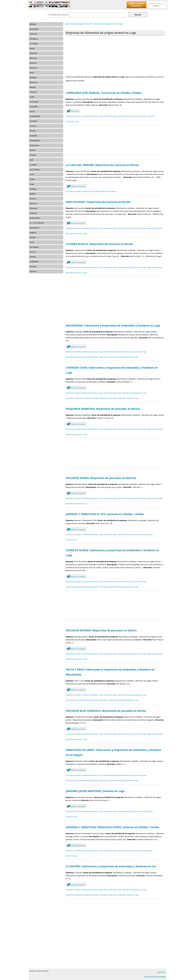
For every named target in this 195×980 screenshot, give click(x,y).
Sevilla (33, 237)
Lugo (32, 184)
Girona (33, 131)
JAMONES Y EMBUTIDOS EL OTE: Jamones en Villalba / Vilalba (105, 514)
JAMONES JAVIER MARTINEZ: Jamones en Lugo (95, 791)
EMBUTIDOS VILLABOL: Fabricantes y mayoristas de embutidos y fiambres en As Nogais (114, 752)
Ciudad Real (35, 116)
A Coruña (34, 44)
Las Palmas (35, 170)
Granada (34, 136)
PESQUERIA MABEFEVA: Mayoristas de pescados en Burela (103, 409)
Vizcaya (33, 266)
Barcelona (34, 29)
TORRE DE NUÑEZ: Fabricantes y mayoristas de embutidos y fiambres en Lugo (112, 553)
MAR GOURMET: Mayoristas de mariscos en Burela (98, 202)
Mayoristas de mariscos (109, 191)
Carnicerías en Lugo (72, 121)
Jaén (32, 160)
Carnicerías (151, 116)
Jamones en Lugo (72, 540)
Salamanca (35, 228)
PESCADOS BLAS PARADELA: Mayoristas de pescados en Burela (106, 711)
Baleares (34, 82)
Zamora (33, 271)
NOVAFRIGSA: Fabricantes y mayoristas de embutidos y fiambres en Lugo (113, 326)
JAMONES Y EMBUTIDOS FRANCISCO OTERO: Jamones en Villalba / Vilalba (113, 827)
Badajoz (33, 77)
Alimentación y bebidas (74, 116)
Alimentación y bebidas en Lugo (92, 116)
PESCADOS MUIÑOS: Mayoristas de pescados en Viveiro (101, 630)
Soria (32, 242)
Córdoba (34, 121)
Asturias (33, 68)
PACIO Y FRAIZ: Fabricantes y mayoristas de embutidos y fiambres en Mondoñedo (110, 672)
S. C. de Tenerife (37, 223)
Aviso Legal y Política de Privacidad (155, 977)
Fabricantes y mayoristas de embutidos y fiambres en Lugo (119, 357)
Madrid (33, 24)
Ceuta (32, 111)
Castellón (34, 107)
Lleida (32, 179)
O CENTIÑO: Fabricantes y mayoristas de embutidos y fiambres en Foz (111, 866)
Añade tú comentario (76, 186)
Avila (32, 73)
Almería (33, 63)
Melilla (33, 194)
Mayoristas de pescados (155, 429)
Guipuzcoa (34, 145)
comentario (73, 111)
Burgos (33, 87)
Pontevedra (35, 218)
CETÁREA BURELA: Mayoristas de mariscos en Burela (99, 244)
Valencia (34, 34)
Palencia (34, 213)
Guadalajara (35, 140)
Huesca (33, 155)
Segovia (33, 233)
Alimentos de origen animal (113, 116)
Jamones (150, 535)
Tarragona (34, 247)
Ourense (34, 208)
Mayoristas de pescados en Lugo (77, 434)
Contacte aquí (161, 972)
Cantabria (34, 102)
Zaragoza (34, 39)
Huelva (33, 150)
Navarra (33, 203)
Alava (32, 48)
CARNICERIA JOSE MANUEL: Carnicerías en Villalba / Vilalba (104, 93)
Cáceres (33, 92)
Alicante (33, 58)
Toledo (33, 257)
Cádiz (32, 97)
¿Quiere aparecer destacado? (136, 5)
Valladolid (34, 262)
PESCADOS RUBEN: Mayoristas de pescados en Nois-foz (101, 478)
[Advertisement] (115, 55)
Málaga (33, 189)
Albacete (34, 53)
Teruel (33, 252)
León (32, 174)
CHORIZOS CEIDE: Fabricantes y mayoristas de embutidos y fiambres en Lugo (112, 370)
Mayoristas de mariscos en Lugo (76, 234)
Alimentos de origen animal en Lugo (134, 116)
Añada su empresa (156, 5)
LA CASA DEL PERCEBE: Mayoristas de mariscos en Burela (102, 165)
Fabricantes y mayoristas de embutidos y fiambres (82, 357)
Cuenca (33, 126)
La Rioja (33, 165)
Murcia (33, 199)
